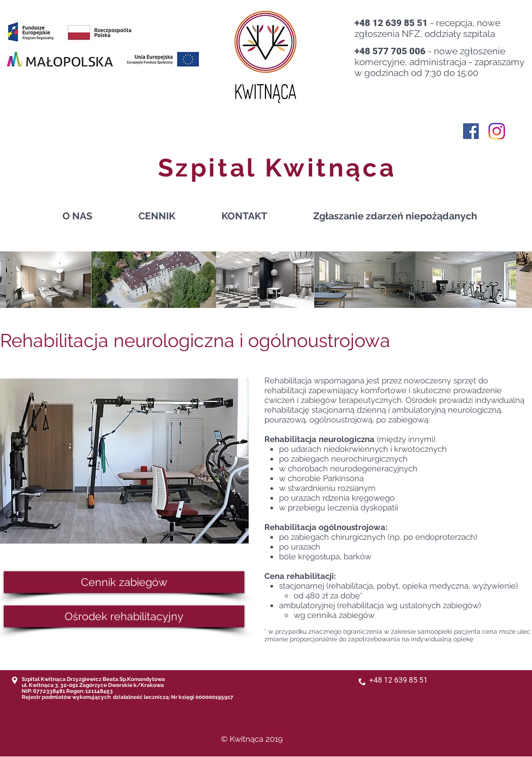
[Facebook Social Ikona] (471, 131)
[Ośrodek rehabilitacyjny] (124, 616)
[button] (172, 216)
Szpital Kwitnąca (277, 168)
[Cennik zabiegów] (124, 582)
